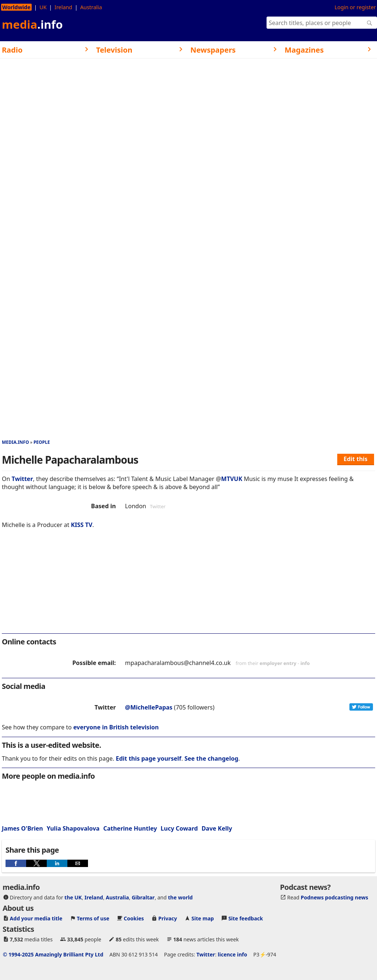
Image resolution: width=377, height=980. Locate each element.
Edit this (355, 459)
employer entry (278, 663)
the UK (73, 897)
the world (180, 897)
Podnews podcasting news (334, 897)
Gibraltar (143, 897)
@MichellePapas (149, 707)
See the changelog (211, 758)
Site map (203, 918)
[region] (188, 586)
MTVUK (232, 479)
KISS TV (82, 525)
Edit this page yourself (148, 758)
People (42, 442)
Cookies (134, 918)
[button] (16, 863)
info (305, 663)
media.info (15, 442)
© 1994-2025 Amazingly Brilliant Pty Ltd (53, 954)
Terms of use (93, 918)
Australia (91, 7)
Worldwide (16, 7)
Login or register (355, 7)
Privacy (168, 918)
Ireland (63, 7)
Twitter (22, 479)
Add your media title (36, 918)
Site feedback (246, 918)
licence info (233, 954)
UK (43, 7)
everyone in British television (116, 727)
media (32, 24)
